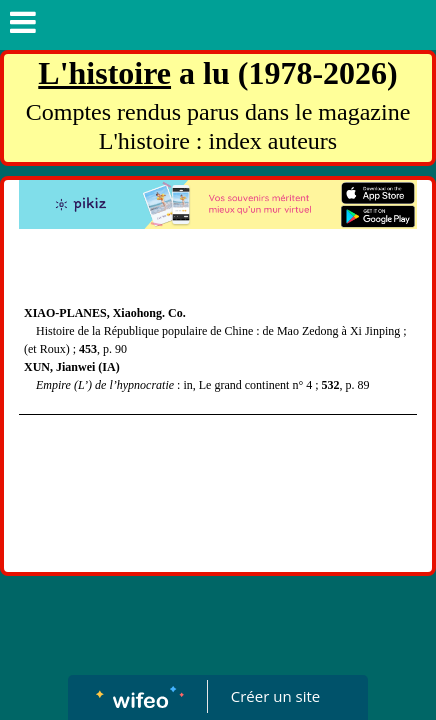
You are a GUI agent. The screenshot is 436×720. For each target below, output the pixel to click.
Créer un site (275, 696)
